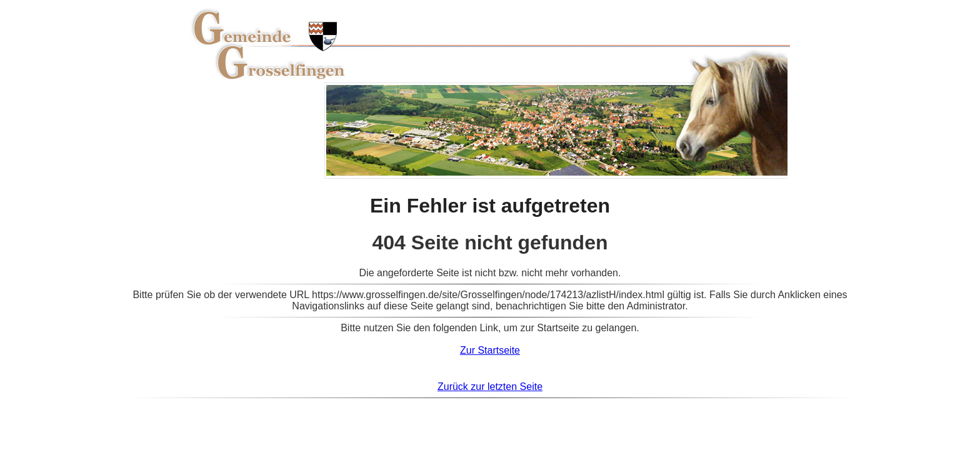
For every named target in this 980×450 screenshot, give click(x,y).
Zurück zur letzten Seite (490, 387)
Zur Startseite (490, 350)
